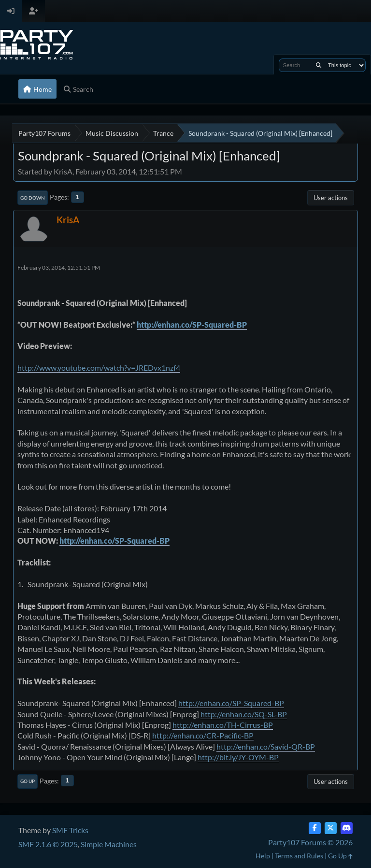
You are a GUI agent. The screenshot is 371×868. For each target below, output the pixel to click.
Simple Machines (109, 844)
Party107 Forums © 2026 (310, 842)
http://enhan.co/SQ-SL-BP (244, 714)
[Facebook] (315, 828)
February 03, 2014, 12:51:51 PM (59, 268)
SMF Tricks (70, 830)
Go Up (28, 781)
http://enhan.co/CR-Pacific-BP (203, 735)
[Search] (319, 65)
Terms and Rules (299, 856)
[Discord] (347, 828)
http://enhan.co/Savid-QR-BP (266, 746)
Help (263, 856)
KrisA (68, 220)
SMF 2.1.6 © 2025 (48, 844)
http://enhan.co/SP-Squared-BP (192, 325)
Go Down (33, 198)
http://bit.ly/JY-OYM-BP (238, 757)
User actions (331, 198)
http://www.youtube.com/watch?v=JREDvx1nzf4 (99, 368)
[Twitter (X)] (331, 828)
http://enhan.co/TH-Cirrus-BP (223, 725)
